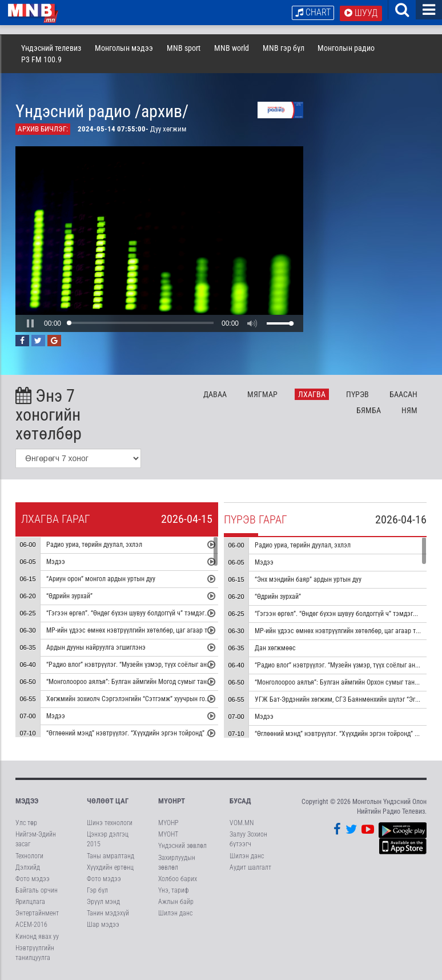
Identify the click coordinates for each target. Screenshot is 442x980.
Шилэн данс (175, 913)
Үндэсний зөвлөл (182, 846)
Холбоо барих (178, 879)
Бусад (240, 801)
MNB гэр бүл (284, 48)
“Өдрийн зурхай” (69, 597)
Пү (357, 394)
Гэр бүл (97, 890)
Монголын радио (346, 48)
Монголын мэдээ (124, 48)
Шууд (361, 13)
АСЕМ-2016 (31, 925)
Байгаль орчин (37, 890)
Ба (403, 394)
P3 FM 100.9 (41, 59)
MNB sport (184, 48)
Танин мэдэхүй (108, 913)
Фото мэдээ (33, 879)
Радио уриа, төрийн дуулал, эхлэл (94, 545)
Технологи (29, 856)
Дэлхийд (28, 867)
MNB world (232, 48)
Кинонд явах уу (37, 937)
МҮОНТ (168, 834)
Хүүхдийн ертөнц (110, 867)
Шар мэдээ (103, 925)
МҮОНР (168, 823)
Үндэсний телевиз (51, 48)
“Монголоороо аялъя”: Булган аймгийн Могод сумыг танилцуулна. (140, 682)
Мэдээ (56, 562)
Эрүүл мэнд (103, 902)
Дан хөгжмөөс (275, 649)
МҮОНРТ (172, 801)
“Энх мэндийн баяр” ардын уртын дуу (308, 580)
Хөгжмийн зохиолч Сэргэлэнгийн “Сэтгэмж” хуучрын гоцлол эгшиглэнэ (148, 699)
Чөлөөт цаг (108, 801)
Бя (369, 410)
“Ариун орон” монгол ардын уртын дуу (101, 579)
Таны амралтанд (111, 856)
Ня (409, 410)
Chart (313, 12)
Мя (262, 394)
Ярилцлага (30, 902)
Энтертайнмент (37, 913)
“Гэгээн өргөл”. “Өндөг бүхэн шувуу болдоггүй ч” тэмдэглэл (130, 614)
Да (215, 394)
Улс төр (26, 823)
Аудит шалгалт (250, 867)
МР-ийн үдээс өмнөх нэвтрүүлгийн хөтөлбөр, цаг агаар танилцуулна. (144, 631)
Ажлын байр (176, 902)
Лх (312, 394)
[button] (30, 323)
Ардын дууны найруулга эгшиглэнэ (96, 648)
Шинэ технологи (110, 823)
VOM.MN (242, 823)
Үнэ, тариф (174, 890)
